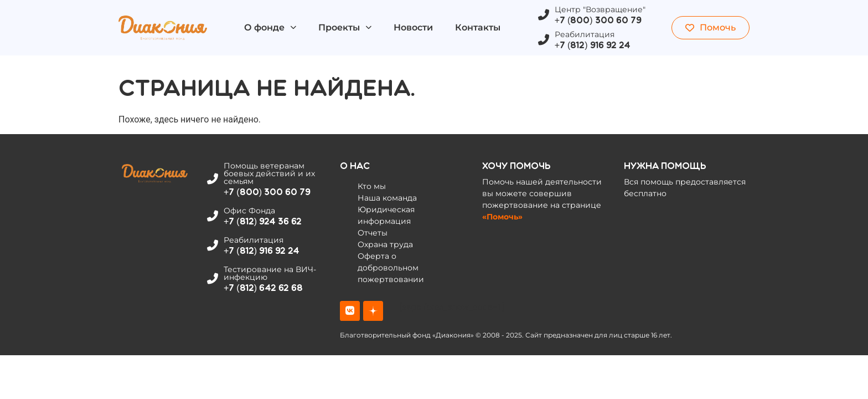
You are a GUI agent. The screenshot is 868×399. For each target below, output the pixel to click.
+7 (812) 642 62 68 (263, 288)
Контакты (478, 27)
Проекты (345, 27)
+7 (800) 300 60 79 (598, 20)
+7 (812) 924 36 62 (263, 221)
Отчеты (373, 233)
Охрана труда (385, 244)
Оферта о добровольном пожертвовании (391, 268)
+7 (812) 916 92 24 (593, 45)
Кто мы (372, 186)
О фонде (270, 27)
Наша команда (387, 198)
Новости (413, 27)
